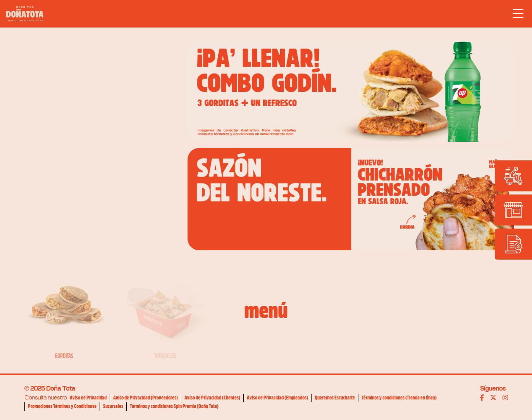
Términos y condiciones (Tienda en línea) (399, 398)
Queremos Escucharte (335, 398)
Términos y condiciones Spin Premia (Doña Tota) (174, 406)
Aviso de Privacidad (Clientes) (212, 398)
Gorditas (64, 356)
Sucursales (113, 406)
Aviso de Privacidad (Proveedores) (145, 398)
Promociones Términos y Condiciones (62, 406)
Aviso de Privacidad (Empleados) (277, 398)
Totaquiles (165, 356)
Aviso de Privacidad (88, 398)
